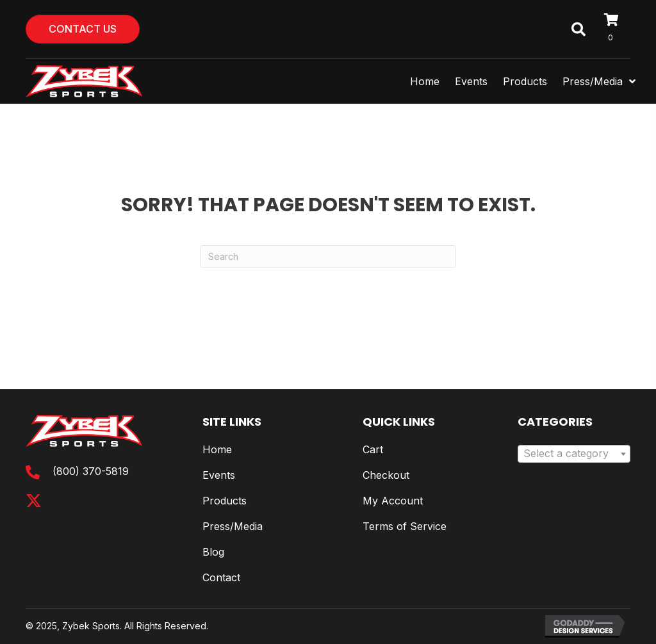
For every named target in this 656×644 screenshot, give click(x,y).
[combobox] (574, 454)
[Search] (328, 256)
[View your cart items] (617, 29)
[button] (34, 501)
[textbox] (574, 454)
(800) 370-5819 (91, 471)
